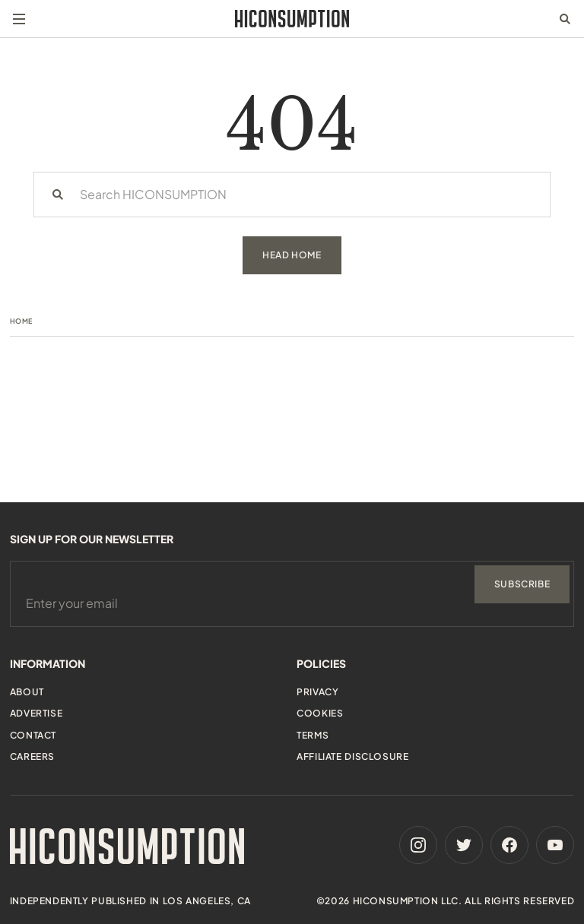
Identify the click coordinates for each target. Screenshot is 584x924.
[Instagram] (418, 845)
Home (21, 321)
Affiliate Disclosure (352, 756)
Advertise (36, 713)
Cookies (320, 713)
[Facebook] (509, 845)
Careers (32, 756)
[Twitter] (464, 845)
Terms (313, 735)
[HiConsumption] (292, 19)
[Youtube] (555, 845)
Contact (33, 735)
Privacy (317, 692)
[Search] (58, 195)
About (27, 692)
